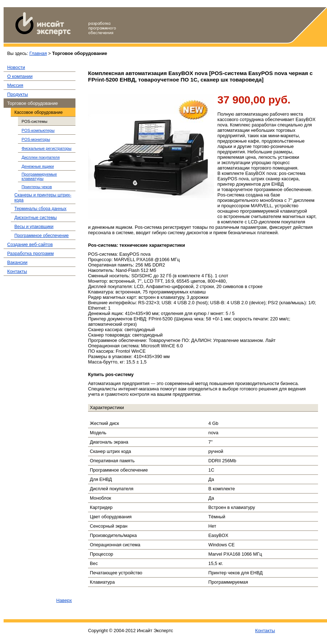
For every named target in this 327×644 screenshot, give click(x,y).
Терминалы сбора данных (40, 209)
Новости (16, 67)
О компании (20, 76)
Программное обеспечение (42, 236)
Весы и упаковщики (34, 227)
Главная (38, 53)
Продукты (18, 94)
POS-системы (34, 121)
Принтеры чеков (37, 187)
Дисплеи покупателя (41, 157)
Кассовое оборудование (38, 112)
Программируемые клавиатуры (39, 176)
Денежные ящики (38, 166)
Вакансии (17, 262)
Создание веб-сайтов (30, 244)
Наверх (64, 600)
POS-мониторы (36, 139)
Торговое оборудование (33, 103)
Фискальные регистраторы (47, 148)
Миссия (15, 85)
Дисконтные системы (36, 218)
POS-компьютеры (38, 130)
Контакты (17, 271)
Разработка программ (30, 253)
